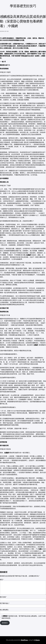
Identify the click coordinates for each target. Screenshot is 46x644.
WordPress (24, 640)
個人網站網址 (4, 610)
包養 (25, 56)
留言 (2, 580)
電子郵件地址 (5, 603)
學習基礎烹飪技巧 (23, 6)
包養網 (28, 255)
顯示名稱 (3, 597)
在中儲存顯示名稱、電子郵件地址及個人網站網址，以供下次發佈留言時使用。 (24, 617)
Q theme (37, 640)
